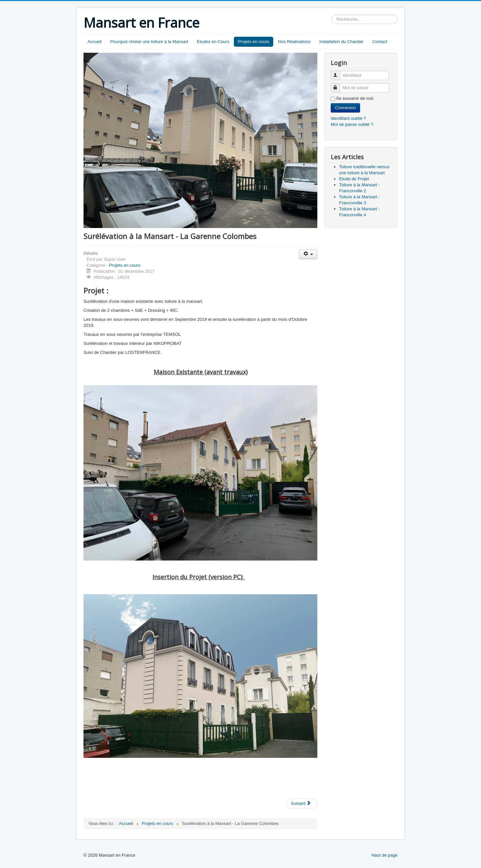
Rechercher (332, 15)
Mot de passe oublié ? (352, 124)
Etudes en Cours (213, 42)
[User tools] (308, 254)
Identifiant (339, 73)
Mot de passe (339, 85)
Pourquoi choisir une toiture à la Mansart (149, 42)
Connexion (345, 108)
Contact (380, 42)
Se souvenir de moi (355, 98)
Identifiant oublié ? (348, 118)
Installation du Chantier (342, 42)
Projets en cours (254, 42)
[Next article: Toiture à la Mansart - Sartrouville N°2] (302, 804)
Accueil (95, 42)
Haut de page (384, 855)
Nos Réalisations (294, 42)
